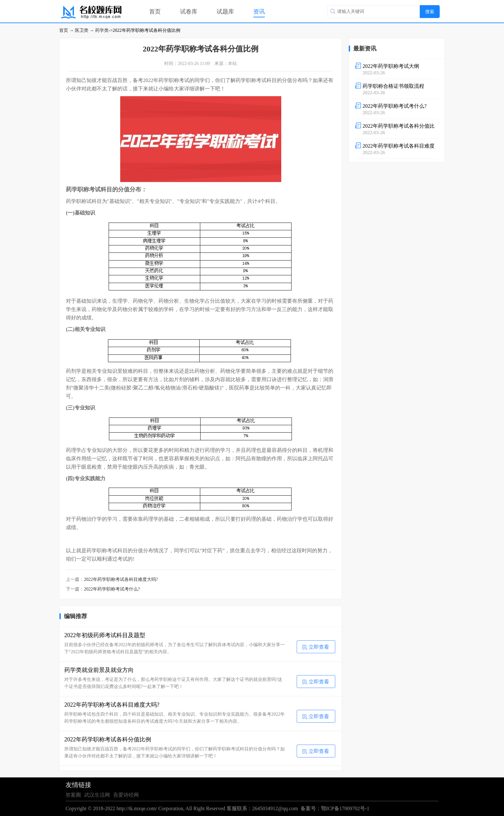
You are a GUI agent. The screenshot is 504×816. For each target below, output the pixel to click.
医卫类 (82, 30)
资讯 (259, 12)
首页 (155, 12)
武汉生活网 (97, 795)
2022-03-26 (397, 69)
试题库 (225, 12)
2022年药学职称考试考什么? (112, 589)
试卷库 (189, 12)
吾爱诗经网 (126, 795)
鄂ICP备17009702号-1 (345, 808)
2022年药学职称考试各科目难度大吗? (121, 579)
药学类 (102, 30)
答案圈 (73, 795)
